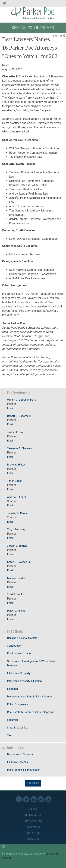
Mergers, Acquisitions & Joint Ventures (30, 697)
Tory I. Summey (16, 530)
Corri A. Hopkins (16, 594)
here (28, 306)
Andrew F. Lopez (17, 497)
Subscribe (33, 783)
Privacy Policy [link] (33, 821)
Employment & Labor (19, 654)
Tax (9, 735)
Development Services (20, 754)
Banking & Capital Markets (22, 638)
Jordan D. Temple (17, 546)
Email (10, 408)
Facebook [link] (19, 799)
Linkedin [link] (34, 799)
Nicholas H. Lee (16, 465)
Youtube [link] (41, 799)
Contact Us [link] (33, 833)
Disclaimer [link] (33, 827)
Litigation (12, 689)
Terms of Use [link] (33, 815)
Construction (15, 646)
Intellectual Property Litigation (24, 681)
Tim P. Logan (15, 481)
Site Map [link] (33, 809)
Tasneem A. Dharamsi (20, 448)
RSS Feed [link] (48, 799)
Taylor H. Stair (15, 432)
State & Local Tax (17, 728)
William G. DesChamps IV (22, 400)
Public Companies (18, 704)
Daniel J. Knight (16, 611)
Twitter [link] (26, 799)
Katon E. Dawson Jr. (19, 562)
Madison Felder (16, 578)
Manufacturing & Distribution (24, 770)
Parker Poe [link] (33, 13)
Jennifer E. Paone (17, 513)
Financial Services (17, 762)
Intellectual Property (19, 673)
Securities (13, 720)
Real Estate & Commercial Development (30, 712)
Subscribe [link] (33, 839)
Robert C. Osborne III (19, 416)
